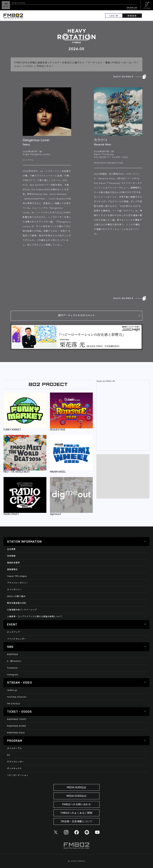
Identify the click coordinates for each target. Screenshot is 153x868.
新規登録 (133, 16)
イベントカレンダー (17, 639)
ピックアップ (13, 632)
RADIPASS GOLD (16, 733)
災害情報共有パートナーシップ (22, 610)
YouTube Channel (17, 697)
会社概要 (11, 549)
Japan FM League (17, 576)
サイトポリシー (15, 590)
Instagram (13, 675)
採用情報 (11, 556)
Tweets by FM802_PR (106, 381)
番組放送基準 (13, 563)
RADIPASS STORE (17, 726)
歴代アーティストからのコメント (76, 315)
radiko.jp (12, 690)
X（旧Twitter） (15, 661)
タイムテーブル (14, 748)
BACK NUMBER (124, 77)
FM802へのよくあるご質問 (76, 813)
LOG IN (114, 16)
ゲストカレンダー (16, 762)
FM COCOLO (14, 704)
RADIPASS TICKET (17, 719)
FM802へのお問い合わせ (77, 804)
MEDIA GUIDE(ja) (76, 787)
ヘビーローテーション (18, 775)
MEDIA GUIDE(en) (76, 796)
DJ (9, 755)
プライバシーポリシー (18, 583)
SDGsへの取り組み (16, 596)
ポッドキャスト (15, 769)
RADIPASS (13, 654)
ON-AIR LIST (132, 8)
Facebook (12, 668)
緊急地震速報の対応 (17, 603)
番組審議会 (12, 569)
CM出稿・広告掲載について (77, 821)
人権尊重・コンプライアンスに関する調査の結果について (35, 617)
